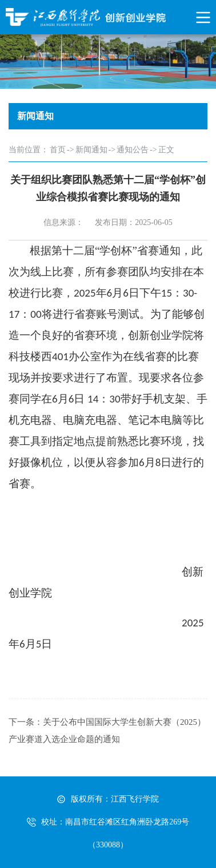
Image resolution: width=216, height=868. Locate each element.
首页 (58, 150)
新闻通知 (91, 150)
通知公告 (133, 150)
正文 (166, 150)
